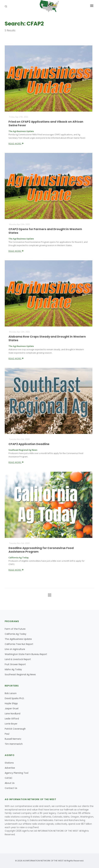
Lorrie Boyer (11, 724)
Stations (9, 763)
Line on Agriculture (15, 649)
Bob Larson (11, 693)
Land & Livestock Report (18, 659)
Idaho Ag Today (13, 669)
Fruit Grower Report (15, 664)
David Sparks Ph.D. (15, 698)
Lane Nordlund (13, 714)
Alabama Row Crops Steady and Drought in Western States (47, 338)
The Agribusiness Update (18, 639)
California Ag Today (16, 634)
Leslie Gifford (12, 719)
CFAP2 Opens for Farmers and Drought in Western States (45, 231)
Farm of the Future (15, 629)
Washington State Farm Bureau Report (26, 654)
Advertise (10, 768)
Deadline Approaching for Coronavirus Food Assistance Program (41, 550)
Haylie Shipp (11, 703)
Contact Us (11, 788)
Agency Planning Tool (17, 773)
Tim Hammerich (14, 744)
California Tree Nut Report (19, 644)
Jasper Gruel (12, 708)
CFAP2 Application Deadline (29, 444)
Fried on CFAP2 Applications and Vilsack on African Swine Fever (46, 123)
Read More (16, 144)
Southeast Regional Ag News (20, 674)
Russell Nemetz (13, 739)
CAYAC (9, 778)
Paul (7, 734)
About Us (10, 783)
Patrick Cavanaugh (15, 729)
